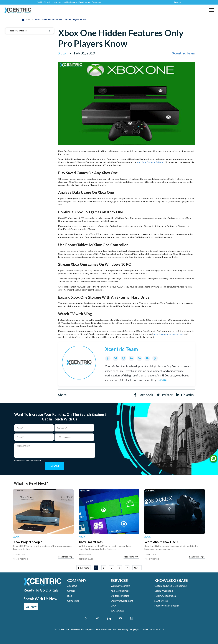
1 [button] (96, 568)
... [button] (111, 568)
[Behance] (139, 358)
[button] (211, 10)
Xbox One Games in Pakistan (150, 162)
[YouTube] (147, 358)
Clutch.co (51, 2)
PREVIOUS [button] (83, 568)
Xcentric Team (184, 53)
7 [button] (127, 568)
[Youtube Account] (120, 618)
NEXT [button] (137, 568)
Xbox (16, 537)
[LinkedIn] (131, 358)
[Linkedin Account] (109, 618)
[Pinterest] (155, 358)
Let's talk (55, 466)
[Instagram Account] (132, 618)
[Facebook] (108, 358)
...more (162, 380)
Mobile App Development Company (87, 2)
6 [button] (119, 568)
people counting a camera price (169, 334)
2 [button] (104, 568)
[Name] (213, 459)
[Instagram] (124, 358)
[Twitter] (116, 358)
